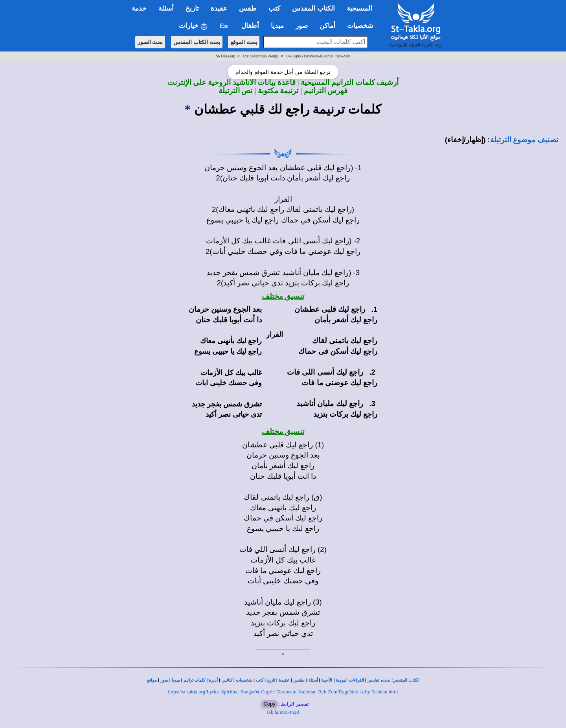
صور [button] (302, 26)
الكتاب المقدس (406, 680)
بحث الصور (150, 42)
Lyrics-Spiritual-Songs (261, 56)
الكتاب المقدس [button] (313, 8)
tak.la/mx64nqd (283, 712)
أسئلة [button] (166, 8)
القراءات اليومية (350, 680)
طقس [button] (248, 8)
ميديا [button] (277, 26)
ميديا (176, 680)
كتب (260, 680)
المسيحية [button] (359, 8)
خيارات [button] (193, 26)
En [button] (225, 26)
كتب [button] (274, 8)
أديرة (213, 680)
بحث (386, 680)
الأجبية (327, 680)
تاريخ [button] (192, 8)
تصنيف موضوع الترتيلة (524, 140)
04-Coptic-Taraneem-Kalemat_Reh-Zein (318, 56)
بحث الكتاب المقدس (197, 42)
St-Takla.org (225, 56)
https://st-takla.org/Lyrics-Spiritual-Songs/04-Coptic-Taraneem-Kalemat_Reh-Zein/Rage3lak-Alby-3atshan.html (283, 692)
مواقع (152, 680)
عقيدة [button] (219, 8)
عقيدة (284, 680)
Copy (269, 704)
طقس (299, 680)
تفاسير (373, 680)
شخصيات (244, 680)
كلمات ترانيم (195, 680)
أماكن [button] (327, 26)
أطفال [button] (250, 26)
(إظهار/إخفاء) (465, 140)
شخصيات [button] (363, 26)
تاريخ (271, 680)
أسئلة (313, 680)
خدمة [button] (139, 8)
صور (164, 680)
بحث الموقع (244, 42)
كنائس (227, 680)
